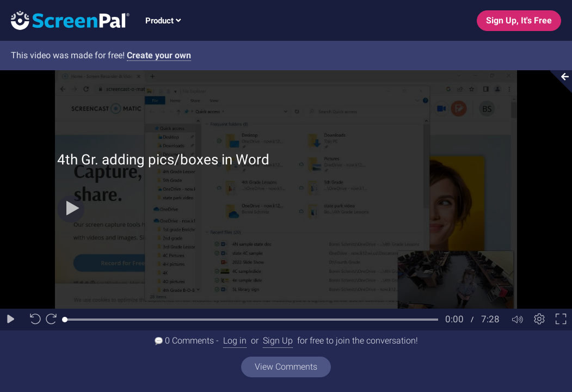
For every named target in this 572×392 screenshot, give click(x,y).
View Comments (286, 367)
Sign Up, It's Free (519, 20)
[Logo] (65, 20)
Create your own (159, 55)
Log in (235, 341)
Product (163, 21)
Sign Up (278, 341)
